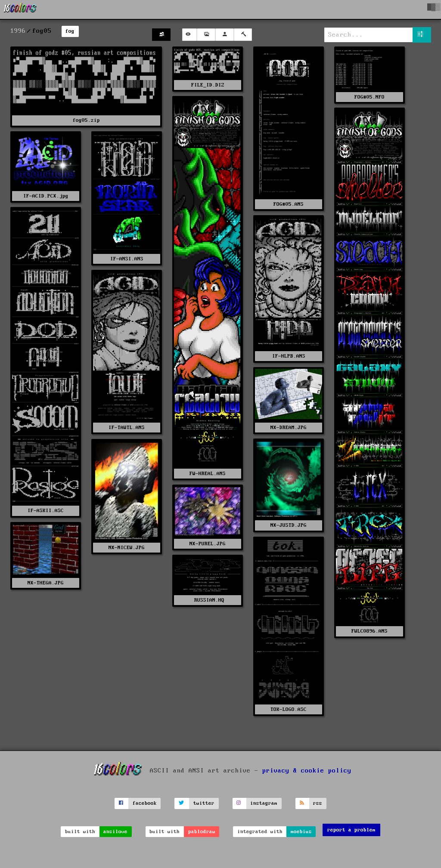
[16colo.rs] (20, 9)
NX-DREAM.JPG (289, 428)
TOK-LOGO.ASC (289, 709)
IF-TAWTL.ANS (127, 428)
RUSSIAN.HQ (208, 600)
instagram (264, 803)
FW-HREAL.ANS (208, 474)
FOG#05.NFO (370, 97)
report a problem (351, 830)
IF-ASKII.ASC (46, 511)
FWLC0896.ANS (370, 631)
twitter (204, 803)
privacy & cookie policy (307, 771)
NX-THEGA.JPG (46, 583)
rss (318, 803)
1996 (18, 31)
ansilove (115, 832)
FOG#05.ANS (289, 204)
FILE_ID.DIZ (208, 85)
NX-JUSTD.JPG (289, 525)
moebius (301, 832)
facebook (145, 803)
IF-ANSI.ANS (127, 259)
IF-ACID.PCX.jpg (46, 196)
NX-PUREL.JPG (208, 544)
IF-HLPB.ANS (289, 356)
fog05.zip (86, 120)
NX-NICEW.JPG (127, 548)
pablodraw (202, 832)
